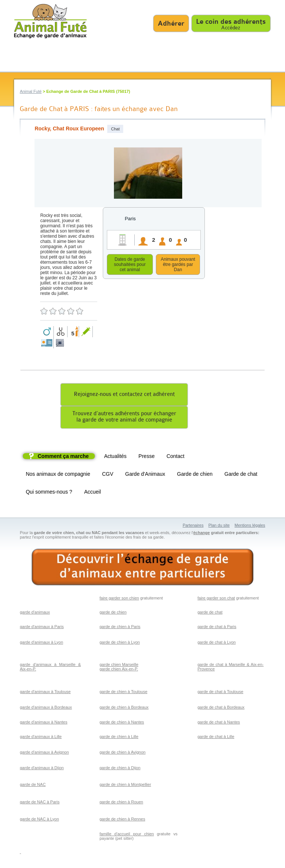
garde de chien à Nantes (122, 723)
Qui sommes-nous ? (49, 493)
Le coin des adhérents (231, 22)
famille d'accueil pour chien (127, 835)
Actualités (115, 457)
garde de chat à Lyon (217, 643)
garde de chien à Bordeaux (124, 708)
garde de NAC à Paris (40, 803)
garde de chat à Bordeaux (221, 708)
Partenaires (193, 526)
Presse (147, 457)
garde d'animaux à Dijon (42, 769)
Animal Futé (31, 91)
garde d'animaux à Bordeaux (46, 708)
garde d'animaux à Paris (42, 628)
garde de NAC (33, 786)
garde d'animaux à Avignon (44, 753)
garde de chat (210, 613)
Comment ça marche (63, 457)
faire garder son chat (216, 599)
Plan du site (219, 526)
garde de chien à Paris (120, 628)
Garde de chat (241, 475)
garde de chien (113, 613)
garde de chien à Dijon (120, 769)
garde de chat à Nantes (219, 723)
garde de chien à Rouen (121, 803)
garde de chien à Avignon (122, 753)
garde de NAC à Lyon (39, 820)
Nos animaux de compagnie (58, 475)
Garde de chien (195, 475)
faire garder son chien (119, 599)
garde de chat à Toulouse (220, 693)
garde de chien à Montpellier (125, 786)
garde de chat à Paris (217, 628)
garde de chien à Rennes (122, 820)
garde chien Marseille (119, 666)
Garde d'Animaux (145, 475)
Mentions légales (250, 526)
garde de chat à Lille (216, 738)
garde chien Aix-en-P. (119, 670)
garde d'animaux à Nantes (43, 723)
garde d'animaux (35, 613)
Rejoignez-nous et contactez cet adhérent (124, 395)
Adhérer (171, 23)
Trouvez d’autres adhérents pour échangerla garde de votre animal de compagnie (124, 418)
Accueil (93, 493)
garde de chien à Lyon (119, 643)
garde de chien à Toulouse (123, 693)
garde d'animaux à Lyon (41, 643)
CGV (108, 475)
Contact (176, 457)
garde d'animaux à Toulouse (45, 693)
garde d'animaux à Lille (41, 738)
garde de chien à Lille (119, 738)
